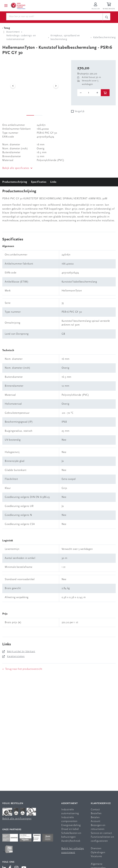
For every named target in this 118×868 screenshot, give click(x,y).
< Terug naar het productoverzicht (22, 669)
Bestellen (96, 813)
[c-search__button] (106, 17)
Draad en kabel (70, 829)
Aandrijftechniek (71, 841)
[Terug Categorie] (7, 28)
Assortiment (70, 803)
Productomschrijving (15, 182)
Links (53, 182)
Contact (95, 810)
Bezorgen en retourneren (98, 827)
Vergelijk (80, 111)
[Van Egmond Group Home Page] (18, 6)
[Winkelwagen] (109, 6)
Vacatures (96, 856)
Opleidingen (98, 853)
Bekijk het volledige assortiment (73, 851)
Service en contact (101, 833)
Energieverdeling (71, 825)
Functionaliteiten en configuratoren (102, 839)
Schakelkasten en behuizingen (71, 835)
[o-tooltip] (89, 93)
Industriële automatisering (70, 812)
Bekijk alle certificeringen (17, 819)
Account (96, 821)
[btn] (105, 93)
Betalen (95, 817)
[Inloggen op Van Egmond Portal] (96, 6)
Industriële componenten (69, 819)
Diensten (96, 849)
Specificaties (39, 182)
